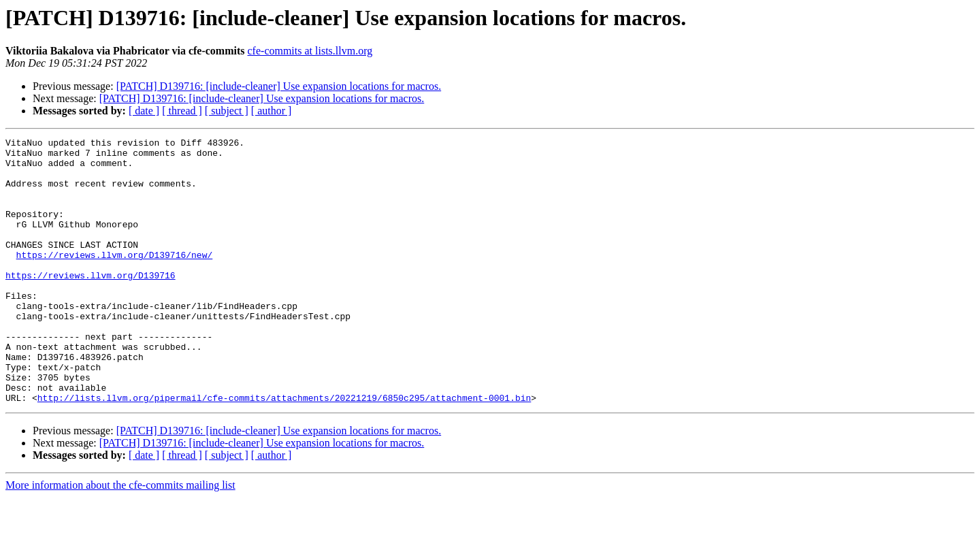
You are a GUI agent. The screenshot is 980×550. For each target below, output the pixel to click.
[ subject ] (227, 111)
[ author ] (272, 111)
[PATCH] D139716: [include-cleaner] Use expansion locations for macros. (279, 86)
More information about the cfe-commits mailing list (120, 538)
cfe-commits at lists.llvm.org (310, 51)
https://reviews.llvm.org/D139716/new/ (115, 279)
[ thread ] (182, 111)
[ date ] (144, 111)
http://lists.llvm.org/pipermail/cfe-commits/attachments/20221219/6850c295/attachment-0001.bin (284, 451)
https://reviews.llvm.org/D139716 (91, 304)
